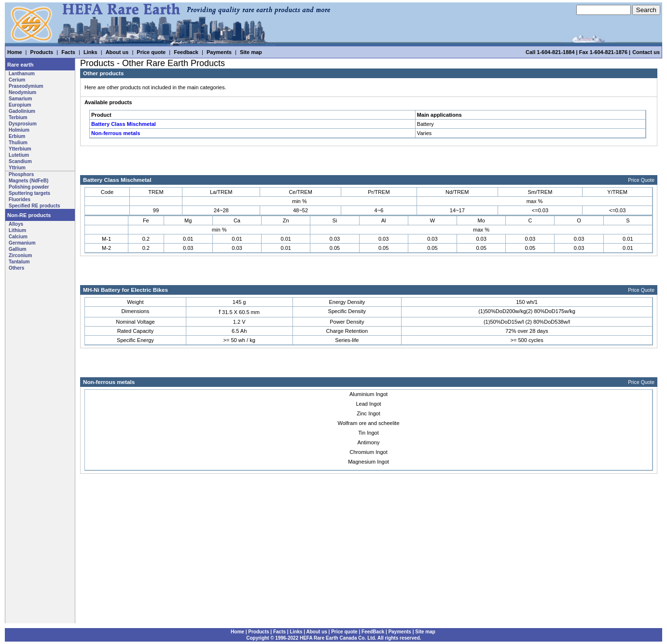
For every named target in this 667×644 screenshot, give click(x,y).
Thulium (18, 143)
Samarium (20, 99)
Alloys (16, 224)
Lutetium (19, 155)
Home (15, 52)
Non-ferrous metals (116, 133)
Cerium (17, 80)
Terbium (18, 117)
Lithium (17, 230)
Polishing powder (29, 187)
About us (117, 52)
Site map (251, 52)
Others (16, 268)
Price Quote (641, 180)
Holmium (19, 130)
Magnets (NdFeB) (28, 181)
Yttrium (17, 168)
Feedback (186, 52)
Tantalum (19, 262)
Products (42, 52)
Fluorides (20, 199)
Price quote (151, 52)
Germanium (22, 243)
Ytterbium (20, 149)
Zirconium (20, 255)
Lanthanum (22, 74)
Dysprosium (23, 124)
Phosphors (21, 174)
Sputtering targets (29, 193)
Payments (219, 52)
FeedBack (373, 632)
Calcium (18, 237)
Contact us (646, 52)
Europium (20, 105)
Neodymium (22, 92)
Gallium (18, 249)
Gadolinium (22, 111)
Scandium (20, 161)
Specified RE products (35, 206)
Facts (68, 52)
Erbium (17, 136)
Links (90, 52)
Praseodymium (26, 86)
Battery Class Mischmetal (124, 124)
